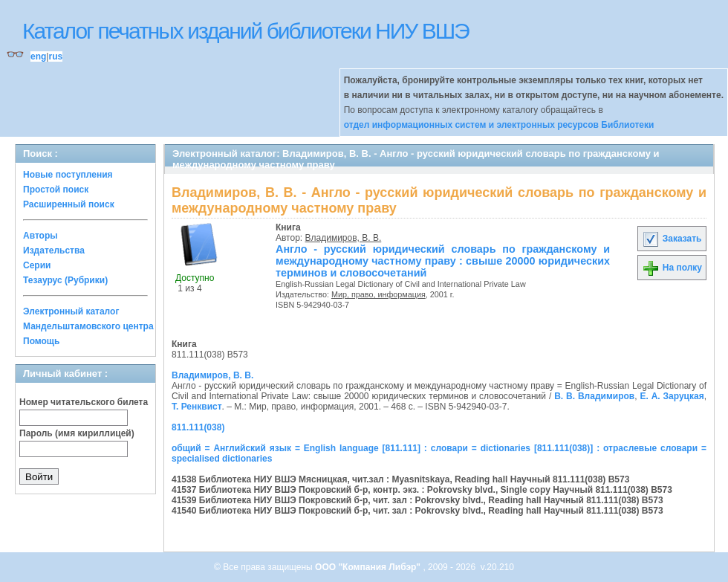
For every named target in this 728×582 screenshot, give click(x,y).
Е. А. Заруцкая (672, 396)
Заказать (672, 239)
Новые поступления (68, 175)
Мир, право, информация (378, 294)
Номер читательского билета (84, 402)
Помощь (41, 341)
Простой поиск (56, 190)
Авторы (40, 236)
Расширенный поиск (69, 204)
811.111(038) (198, 427)
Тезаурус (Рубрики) (65, 280)
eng (38, 56)
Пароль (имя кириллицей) (77, 433)
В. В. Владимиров (594, 396)
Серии (37, 265)
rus (55, 56)
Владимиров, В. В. (344, 238)
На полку (672, 268)
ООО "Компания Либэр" (369, 567)
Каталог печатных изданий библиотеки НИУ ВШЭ (246, 31)
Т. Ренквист (197, 407)
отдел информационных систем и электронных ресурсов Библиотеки (499, 125)
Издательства (54, 250)
